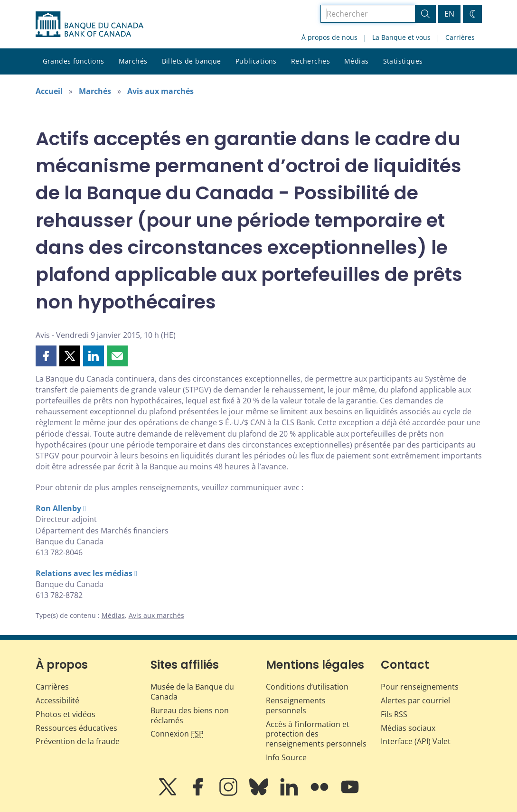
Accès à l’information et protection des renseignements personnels (316, 734)
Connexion (177, 734)
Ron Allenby (58, 508)
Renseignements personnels (296, 705)
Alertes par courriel (415, 700)
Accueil (49, 91)
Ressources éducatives (76, 728)
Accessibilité (57, 700)
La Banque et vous (401, 37)
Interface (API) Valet (416, 741)
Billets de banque (192, 61)
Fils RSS (394, 714)
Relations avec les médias (84, 573)
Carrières (460, 37)
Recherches (310, 61)
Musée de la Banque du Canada (192, 692)
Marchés (133, 61)
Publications (256, 61)
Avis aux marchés (160, 91)
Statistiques (403, 61)
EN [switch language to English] (449, 14)
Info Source (286, 757)
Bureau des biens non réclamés (190, 715)
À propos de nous (329, 37)
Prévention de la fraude (78, 741)
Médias (357, 61)
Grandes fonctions (74, 61)
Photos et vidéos (66, 714)
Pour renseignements (420, 687)
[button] (46, 356)
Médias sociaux (408, 728)
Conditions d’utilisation (307, 687)
